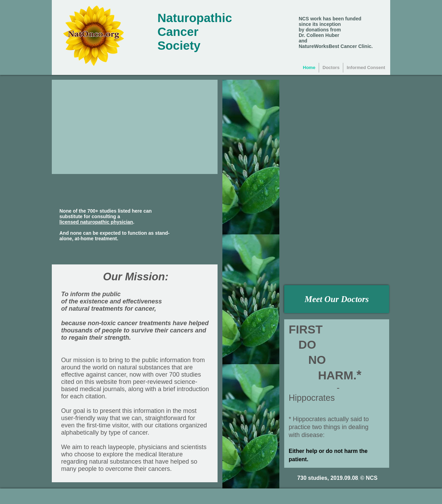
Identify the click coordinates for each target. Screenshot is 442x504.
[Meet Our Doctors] (337, 299)
